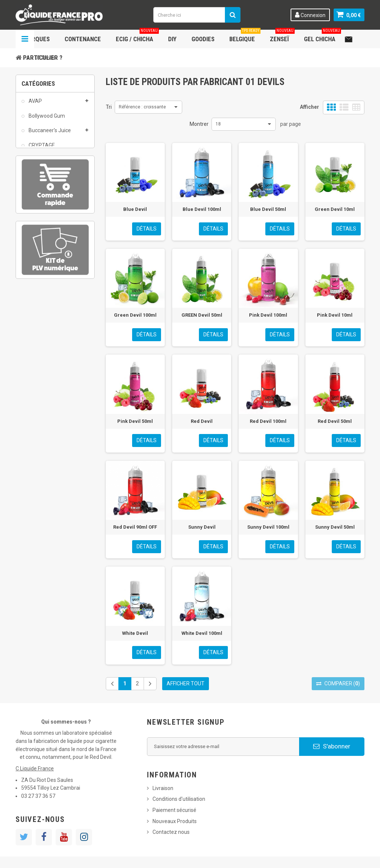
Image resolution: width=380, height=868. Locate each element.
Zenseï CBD (42, 267)
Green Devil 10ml (335, 209)
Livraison (163, 788)
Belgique (245, 36)
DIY (172, 39)
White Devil (135, 633)
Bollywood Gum (46, 120)
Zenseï (282, 36)
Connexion (310, 15)
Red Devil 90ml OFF (135, 527)
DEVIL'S (37, 164)
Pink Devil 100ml (268, 315)
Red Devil (202, 421)
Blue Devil (135, 209)
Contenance (83, 39)
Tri (109, 107)
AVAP (35, 105)
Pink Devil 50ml (135, 421)
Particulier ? (43, 58)
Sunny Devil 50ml (335, 527)
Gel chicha (322, 36)
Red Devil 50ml (335, 421)
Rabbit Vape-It (45, 238)
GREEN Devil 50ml (202, 315)
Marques (36, 39)
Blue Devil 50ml (268, 209)
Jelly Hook (40, 208)
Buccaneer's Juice (49, 134)
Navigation (25, 39)
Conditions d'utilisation (179, 799)
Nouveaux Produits (175, 821)
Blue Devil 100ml (202, 209)
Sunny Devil (202, 527)
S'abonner (332, 746)
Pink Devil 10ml (335, 315)
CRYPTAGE (41, 149)
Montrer (199, 124)
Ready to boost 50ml (52, 252)
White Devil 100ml (202, 633)
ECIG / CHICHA (137, 36)
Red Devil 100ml (268, 421)
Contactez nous (171, 832)
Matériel (38, 223)
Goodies (203, 39)
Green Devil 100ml (135, 315)
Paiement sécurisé (174, 810)
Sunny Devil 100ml (268, 527)
